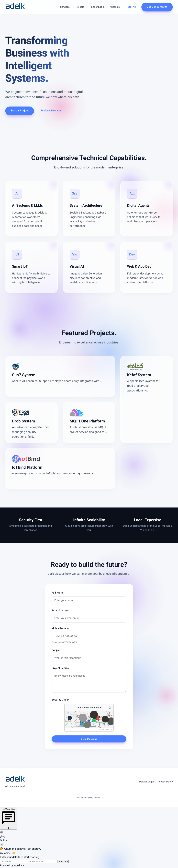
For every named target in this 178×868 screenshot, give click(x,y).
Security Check (60, 700)
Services (65, 7)
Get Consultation (157, 7)
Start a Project (20, 111)
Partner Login (97, 7)
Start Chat (63, 862)
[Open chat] (8, 818)
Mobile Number (61, 629)
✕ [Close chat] (1, 845)
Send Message (89, 739)
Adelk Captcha (106, 729)
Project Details (60, 668)
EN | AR (132, 7)
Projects (80, 7)
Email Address (60, 611)
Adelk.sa (19, 866)
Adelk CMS (99, 798)
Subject (56, 650)
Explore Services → (53, 111)
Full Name (58, 593)
